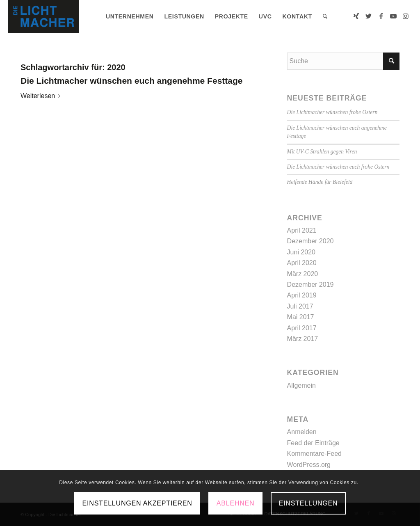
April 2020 (302, 263)
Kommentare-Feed (314, 454)
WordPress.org (309, 465)
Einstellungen (308, 503)
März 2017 (303, 339)
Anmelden (302, 432)
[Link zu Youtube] (393, 16)
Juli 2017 (300, 306)
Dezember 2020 (310, 241)
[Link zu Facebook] (381, 16)
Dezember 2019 (310, 285)
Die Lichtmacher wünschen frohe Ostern (332, 112)
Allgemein (301, 385)
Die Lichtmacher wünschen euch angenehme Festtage (131, 81)
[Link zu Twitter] (369, 16)
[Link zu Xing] (356, 16)
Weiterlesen (42, 96)
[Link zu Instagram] (406, 16)
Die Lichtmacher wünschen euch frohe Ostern (338, 167)
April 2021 (302, 230)
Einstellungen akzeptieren (137, 503)
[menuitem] (130, 16)
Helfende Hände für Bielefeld (320, 182)
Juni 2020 (301, 252)
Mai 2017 (301, 317)
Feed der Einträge (313, 443)
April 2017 (302, 328)
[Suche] (325, 16)
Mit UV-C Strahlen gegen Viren (322, 152)
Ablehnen (236, 503)
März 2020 (303, 274)
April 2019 (302, 295)
